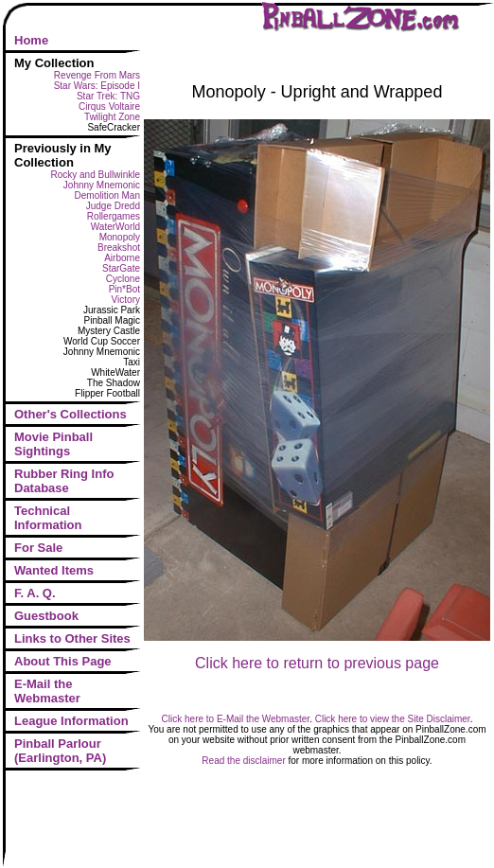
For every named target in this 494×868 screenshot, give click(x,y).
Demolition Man (107, 195)
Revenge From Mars (97, 75)
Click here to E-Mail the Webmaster (236, 719)
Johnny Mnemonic (102, 185)
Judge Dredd (113, 206)
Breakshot (119, 248)
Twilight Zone (112, 117)
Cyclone (123, 279)
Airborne (122, 258)
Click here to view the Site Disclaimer (393, 719)
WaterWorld (115, 227)
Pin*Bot (124, 289)
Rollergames (114, 216)
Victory (126, 300)
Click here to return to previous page (317, 663)
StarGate (121, 268)
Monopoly (120, 237)
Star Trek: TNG (108, 96)
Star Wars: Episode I (97, 86)
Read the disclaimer (243, 761)
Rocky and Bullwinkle (96, 175)
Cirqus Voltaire (109, 106)
